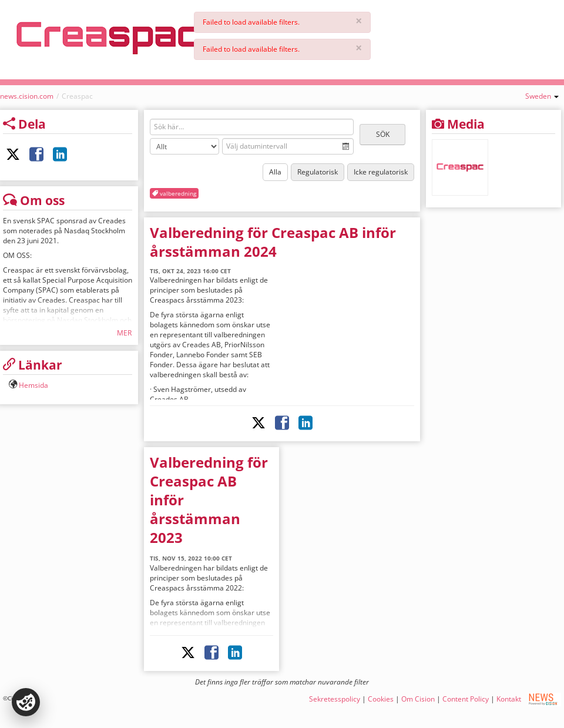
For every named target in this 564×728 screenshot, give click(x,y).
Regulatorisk (318, 172)
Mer (124, 333)
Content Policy (466, 699)
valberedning (174, 193)
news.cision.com (27, 96)
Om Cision (418, 699)
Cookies (381, 699)
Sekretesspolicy (335, 699)
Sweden (542, 96)
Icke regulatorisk (381, 172)
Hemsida (33, 385)
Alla (275, 172)
